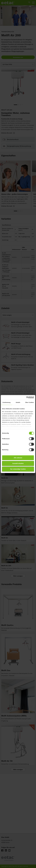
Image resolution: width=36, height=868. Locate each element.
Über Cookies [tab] (30, 402)
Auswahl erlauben (18, 463)
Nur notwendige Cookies (18, 469)
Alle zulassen (18, 458)
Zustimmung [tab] (6, 402)
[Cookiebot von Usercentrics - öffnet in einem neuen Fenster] (26, 398)
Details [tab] (18, 402)
